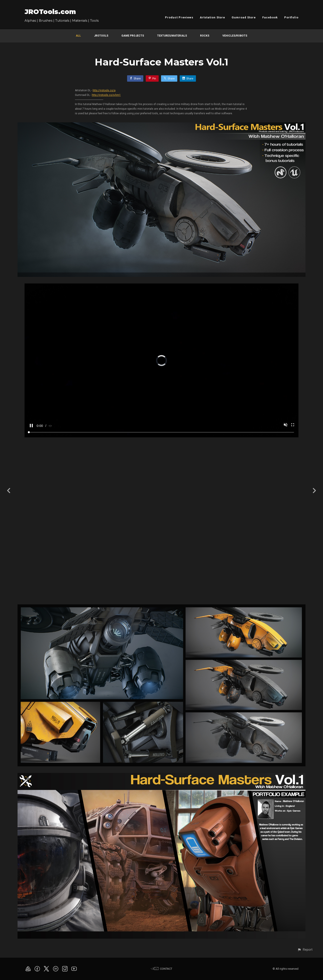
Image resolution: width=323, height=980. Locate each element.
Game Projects (133, 36)
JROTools (101, 36)
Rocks (205, 36)
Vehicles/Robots (235, 36)
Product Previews (179, 17)
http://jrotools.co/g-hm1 (106, 95)
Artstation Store (212, 17)
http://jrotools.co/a (104, 90)
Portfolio (291, 17)
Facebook (270, 17)
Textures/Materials (172, 36)
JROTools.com (50, 12)
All (78, 36)
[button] (305, 950)
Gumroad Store (244, 17)
